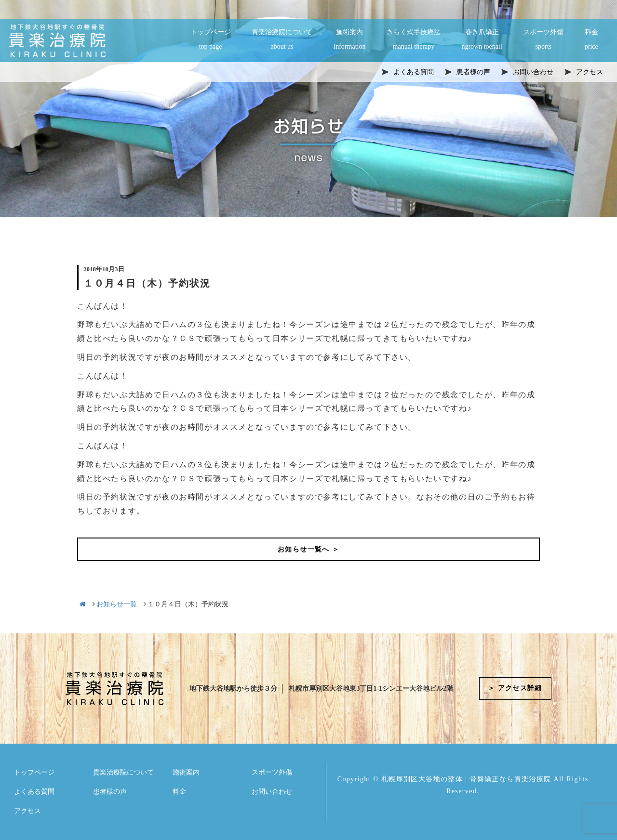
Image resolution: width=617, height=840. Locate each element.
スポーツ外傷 (543, 40)
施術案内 (350, 40)
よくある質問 (34, 792)
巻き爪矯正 (482, 40)
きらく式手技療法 (414, 40)
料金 (591, 40)
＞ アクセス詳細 (515, 689)
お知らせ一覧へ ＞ (308, 549)
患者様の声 (110, 792)
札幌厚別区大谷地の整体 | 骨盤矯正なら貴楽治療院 (466, 779)
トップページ (211, 40)
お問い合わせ (272, 792)
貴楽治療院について (282, 40)
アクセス (27, 811)
